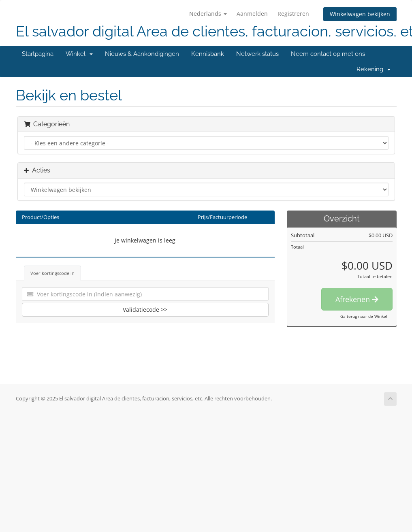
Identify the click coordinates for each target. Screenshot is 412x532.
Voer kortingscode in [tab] (52, 273)
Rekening (374, 69)
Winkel (79, 54)
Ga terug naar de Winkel (364, 316)
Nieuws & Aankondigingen (142, 54)
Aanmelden (252, 14)
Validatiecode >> (145, 310)
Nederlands (208, 14)
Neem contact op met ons (328, 54)
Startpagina (38, 54)
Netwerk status (257, 54)
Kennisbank (208, 54)
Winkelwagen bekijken (360, 14)
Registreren (293, 14)
